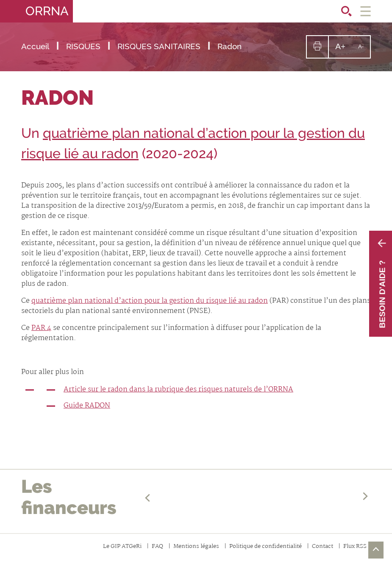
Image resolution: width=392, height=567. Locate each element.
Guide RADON (87, 406)
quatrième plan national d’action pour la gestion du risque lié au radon (150, 301)
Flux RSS (355, 547)
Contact (322, 547)
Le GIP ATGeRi (122, 547)
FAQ (157, 547)
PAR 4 (41, 328)
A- (364, 50)
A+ (343, 50)
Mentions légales (196, 547)
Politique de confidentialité (266, 547)
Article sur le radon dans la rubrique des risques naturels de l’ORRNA (178, 390)
